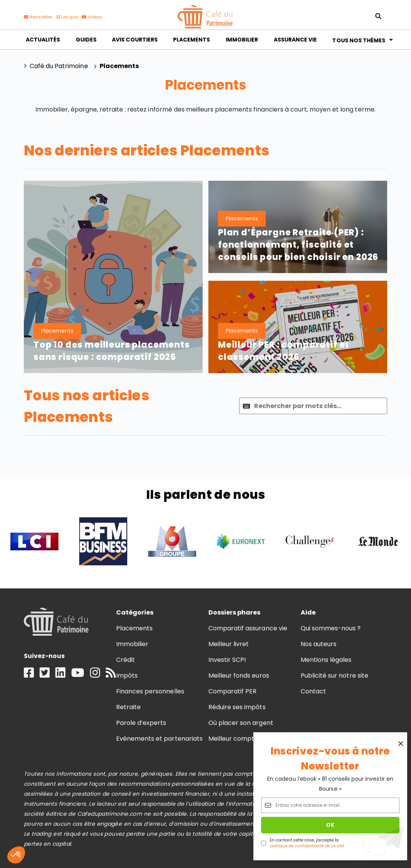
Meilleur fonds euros (239, 676)
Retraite (128, 707)
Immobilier (242, 40)
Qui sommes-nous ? (331, 628)
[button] (16, 855)
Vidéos (92, 17)
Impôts (127, 676)
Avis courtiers (135, 40)
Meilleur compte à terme (246, 739)
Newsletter (38, 17)
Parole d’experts (141, 723)
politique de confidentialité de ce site (307, 846)
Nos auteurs (319, 644)
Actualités (43, 40)
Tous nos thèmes (359, 39)
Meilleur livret (229, 644)
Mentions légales (326, 660)
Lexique (67, 17)
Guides (86, 40)
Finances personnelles (150, 691)
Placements (191, 40)
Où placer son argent (241, 723)
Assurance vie (295, 40)
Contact (313, 691)
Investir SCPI (227, 660)
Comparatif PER (232, 691)
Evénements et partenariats (159, 739)
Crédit (126, 660)
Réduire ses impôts (237, 707)
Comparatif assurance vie (248, 628)
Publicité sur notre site (334, 676)
